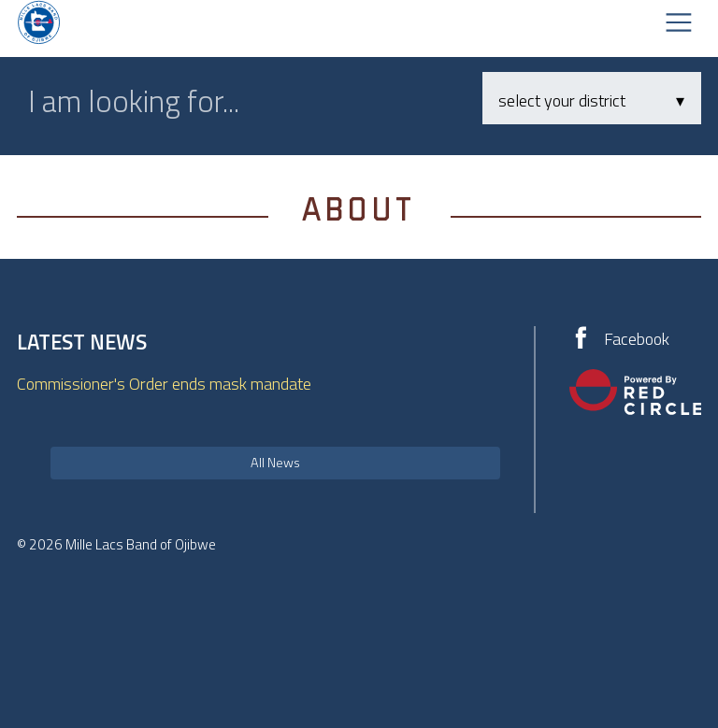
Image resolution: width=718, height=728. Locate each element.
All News (275, 463)
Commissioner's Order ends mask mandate (164, 384)
